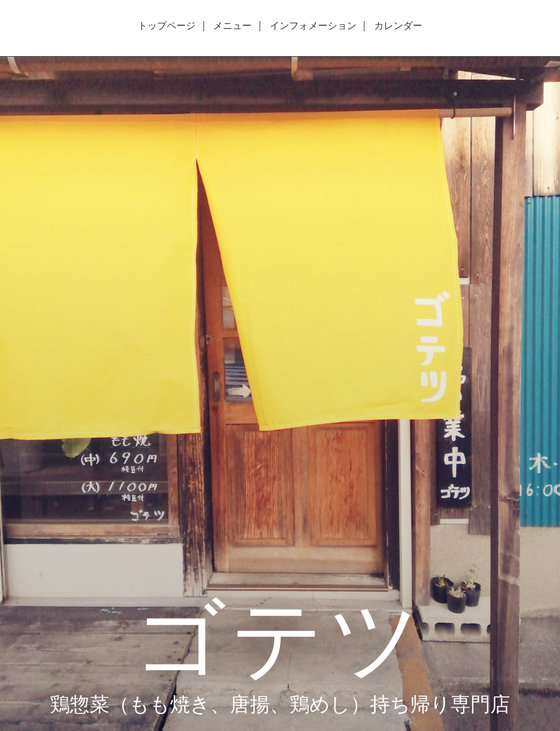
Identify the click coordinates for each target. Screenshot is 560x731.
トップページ (167, 26)
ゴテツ (280, 636)
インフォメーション (313, 26)
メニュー (232, 26)
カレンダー (398, 26)
